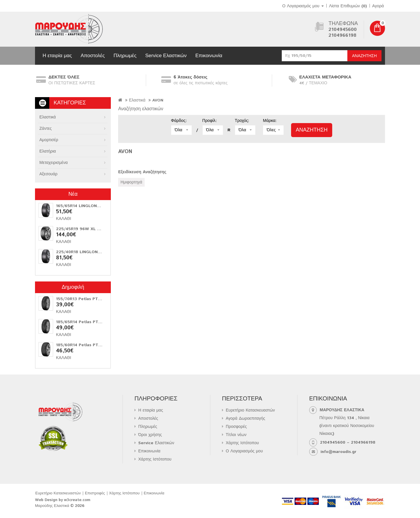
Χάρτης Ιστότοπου (155, 459)
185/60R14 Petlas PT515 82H (85, 345)
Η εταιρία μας (57, 56)
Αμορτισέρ (49, 140)
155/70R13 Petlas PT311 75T (85, 299)
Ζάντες (45, 129)
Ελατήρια (48, 151)
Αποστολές (93, 56)
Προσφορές (236, 427)
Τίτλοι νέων (236, 435)
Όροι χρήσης (150, 435)
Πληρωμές (125, 56)
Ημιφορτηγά (131, 182)
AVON (158, 100)
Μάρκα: (270, 121)
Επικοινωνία (209, 56)
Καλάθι (64, 219)
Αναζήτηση (364, 56)
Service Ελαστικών (166, 56)
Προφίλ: (210, 121)
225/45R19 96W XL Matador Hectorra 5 (97, 229)
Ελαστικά (48, 117)
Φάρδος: (179, 121)
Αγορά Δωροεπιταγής (245, 419)
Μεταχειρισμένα (54, 163)
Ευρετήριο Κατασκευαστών (250, 410)
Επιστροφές (95, 493)
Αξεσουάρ (48, 174)
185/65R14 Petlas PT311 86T (85, 322)
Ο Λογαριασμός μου (244, 451)
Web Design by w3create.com (63, 500)
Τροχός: (242, 121)
